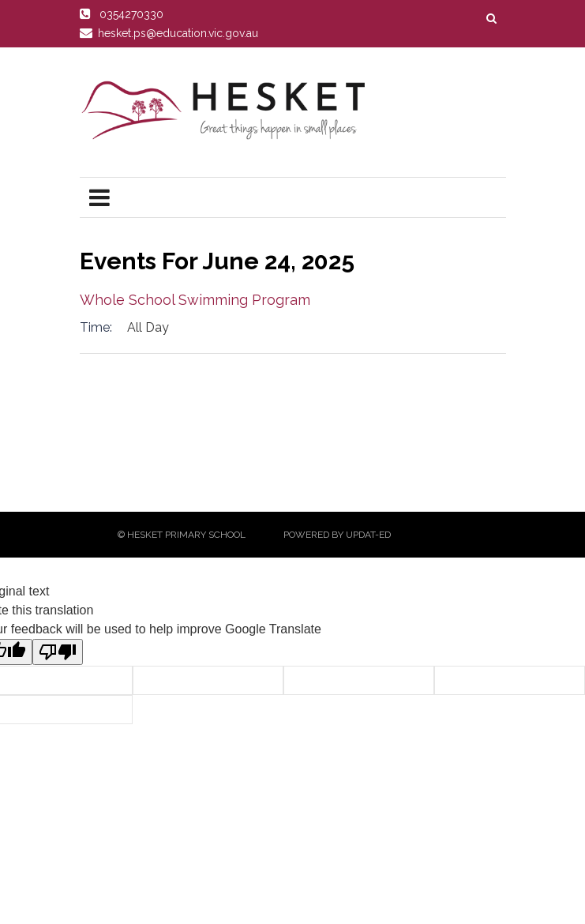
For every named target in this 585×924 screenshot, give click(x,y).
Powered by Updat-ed (337, 535)
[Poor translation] (58, 652)
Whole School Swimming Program (195, 300)
